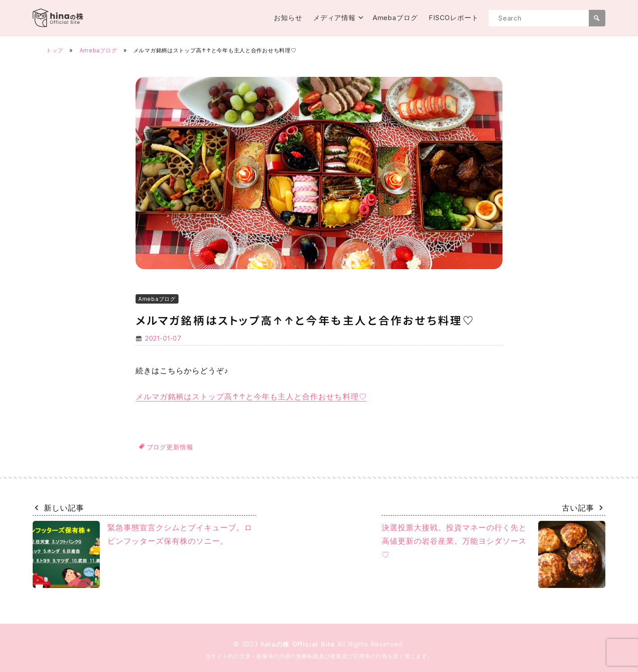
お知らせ (288, 18)
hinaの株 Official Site (299, 644)
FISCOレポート (454, 18)
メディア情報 (334, 18)
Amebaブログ (395, 18)
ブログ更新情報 (170, 447)
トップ (55, 50)
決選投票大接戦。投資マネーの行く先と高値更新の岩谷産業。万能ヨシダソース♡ (493, 554)
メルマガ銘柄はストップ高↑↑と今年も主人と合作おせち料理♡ (251, 397)
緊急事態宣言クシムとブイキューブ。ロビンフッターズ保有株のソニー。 (142, 554)
